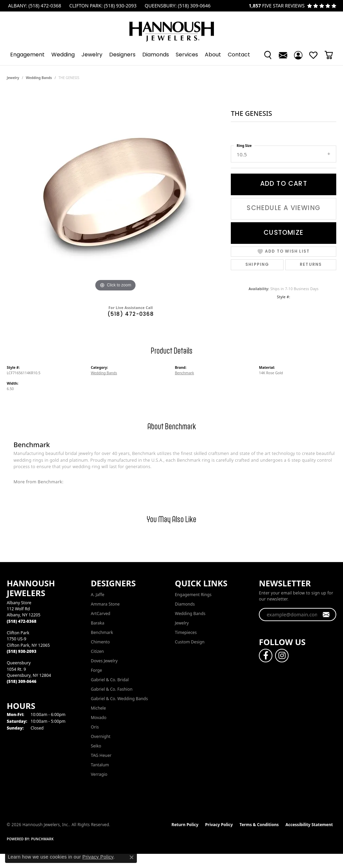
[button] (268, 55)
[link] (34, 6)
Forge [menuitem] (96, 670)
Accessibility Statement (309, 825)
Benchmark (185, 373)
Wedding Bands (39, 78)
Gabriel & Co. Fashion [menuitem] (112, 689)
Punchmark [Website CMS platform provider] (42, 839)
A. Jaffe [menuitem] (98, 595)
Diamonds (156, 55)
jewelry (13, 78)
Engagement (27, 55)
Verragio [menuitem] (99, 774)
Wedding (63, 55)
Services (187, 55)
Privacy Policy (219, 825)
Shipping (257, 265)
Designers (122, 55)
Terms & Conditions (259, 825)
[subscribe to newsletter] (326, 615)
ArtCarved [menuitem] (101, 614)
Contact (239, 55)
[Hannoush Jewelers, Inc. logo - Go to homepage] (172, 28)
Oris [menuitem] (95, 727)
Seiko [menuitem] (96, 746)
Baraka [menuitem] (98, 623)
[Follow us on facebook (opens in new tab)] (266, 656)
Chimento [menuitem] (100, 642)
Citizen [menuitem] (97, 651)
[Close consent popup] (131, 857)
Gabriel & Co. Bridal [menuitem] (110, 680)
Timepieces (186, 632)
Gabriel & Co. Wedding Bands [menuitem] (119, 699)
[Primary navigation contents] (171, 55)
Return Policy (185, 825)
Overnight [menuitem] (101, 736)
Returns (311, 265)
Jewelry (92, 55)
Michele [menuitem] (99, 708)
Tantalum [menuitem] (100, 765)
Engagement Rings (193, 595)
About (213, 55)
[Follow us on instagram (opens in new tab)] (282, 656)
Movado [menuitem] (99, 718)
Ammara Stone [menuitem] (105, 604)
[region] (116, 192)
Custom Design (190, 642)
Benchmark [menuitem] (102, 632)
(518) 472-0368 (131, 315)
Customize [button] (284, 233)
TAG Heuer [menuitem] (101, 755)
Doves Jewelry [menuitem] (104, 661)
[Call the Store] (22, 621)
